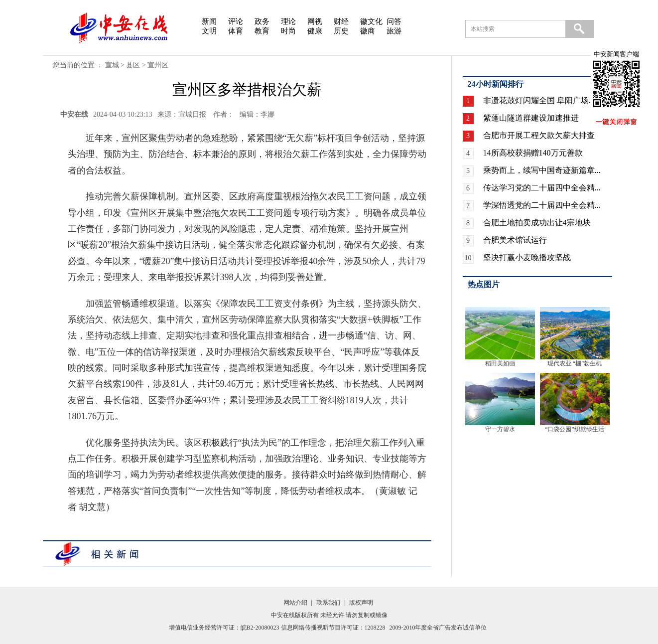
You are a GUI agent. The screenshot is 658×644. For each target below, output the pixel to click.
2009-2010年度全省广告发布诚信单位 (438, 628)
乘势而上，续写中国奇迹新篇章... (542, 170)
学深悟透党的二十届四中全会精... (542, 205)
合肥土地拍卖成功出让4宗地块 (537, 223)
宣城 (112, 65)
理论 (288, 21)
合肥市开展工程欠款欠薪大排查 (539, 135)
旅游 (394, 31)
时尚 (288, 31)
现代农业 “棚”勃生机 (575, 363)
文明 (209, 31)
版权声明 (361, 603)
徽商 (368, 31)
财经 (341, 21)
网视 (315, 21)
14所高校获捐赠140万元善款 (533, 153)
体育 (236, 31)
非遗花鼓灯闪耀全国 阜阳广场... (539, 100)
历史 (341, 31)
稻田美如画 (500, 363)
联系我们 (328, 603)
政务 (262, 21)
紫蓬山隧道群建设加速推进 (531, 118)
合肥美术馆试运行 (515, 240)
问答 (394, 21)
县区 (133, 65)
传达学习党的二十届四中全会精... (542, 188)
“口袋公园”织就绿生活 (575, 429)
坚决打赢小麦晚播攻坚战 (527, 257)
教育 (262, 31)
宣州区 (158, 65)
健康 (315, 31)
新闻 (209, 21)
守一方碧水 (500, 429)
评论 (236, 21)
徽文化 (371, 21)
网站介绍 (295, 603)
